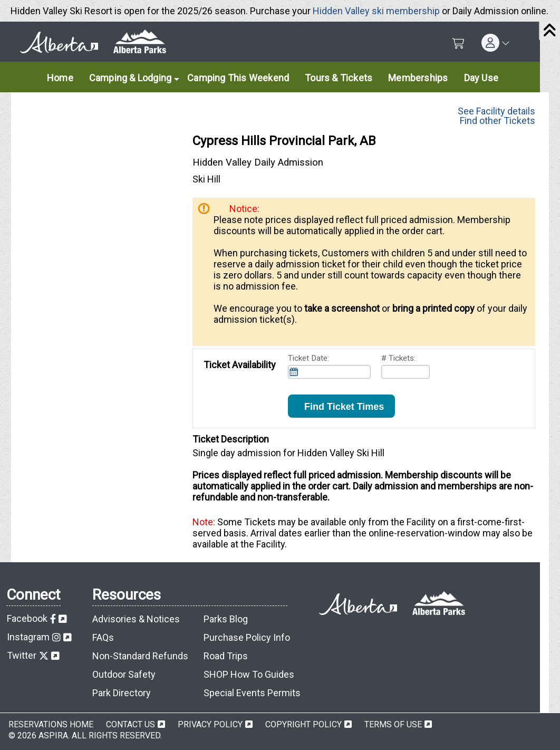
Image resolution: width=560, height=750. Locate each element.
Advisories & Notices (136, 619)
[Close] (549, 31)
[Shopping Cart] (458, 44)
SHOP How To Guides (249, 674)
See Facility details (496, 109)
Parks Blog (226, 619)
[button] (496, 43)
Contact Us (131, 724)
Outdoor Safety (124, 674)
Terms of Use (393, 724)
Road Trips (226, 656)
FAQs (103, 637)
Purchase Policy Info (247, 637)
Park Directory (122, 693)
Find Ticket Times (341, 407)
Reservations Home (51, 724)
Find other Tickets (498, 121)
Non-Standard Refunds (140, 656)
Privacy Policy (210, 724)
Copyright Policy (303, 724)
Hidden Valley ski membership (376, 11)
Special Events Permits (252, 693)
